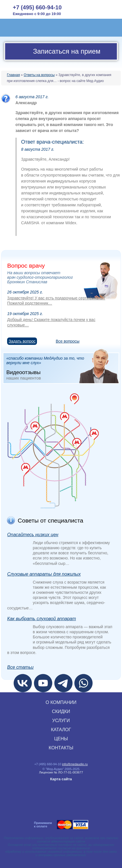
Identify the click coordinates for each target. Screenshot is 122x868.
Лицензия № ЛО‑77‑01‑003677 (61, 772)
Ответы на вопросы (39, 75)
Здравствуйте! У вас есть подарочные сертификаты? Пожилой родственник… (56, 301)
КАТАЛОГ (61, 730)
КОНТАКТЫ (61, 748)
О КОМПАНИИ (61, 702)
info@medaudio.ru (75, 764)
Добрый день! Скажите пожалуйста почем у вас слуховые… (51, 322)
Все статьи (20, 667)
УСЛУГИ (61, 721)
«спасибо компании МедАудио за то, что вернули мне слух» (62, 368)
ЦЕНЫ (61, 739)
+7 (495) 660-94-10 (37, 7)
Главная (13, 75)
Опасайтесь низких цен (33, 535)
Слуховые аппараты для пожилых (44, 574)
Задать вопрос (22, 341)
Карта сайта (61, 779)
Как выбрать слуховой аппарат (42, 619)
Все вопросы (68, 341)
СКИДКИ (61, 711)
